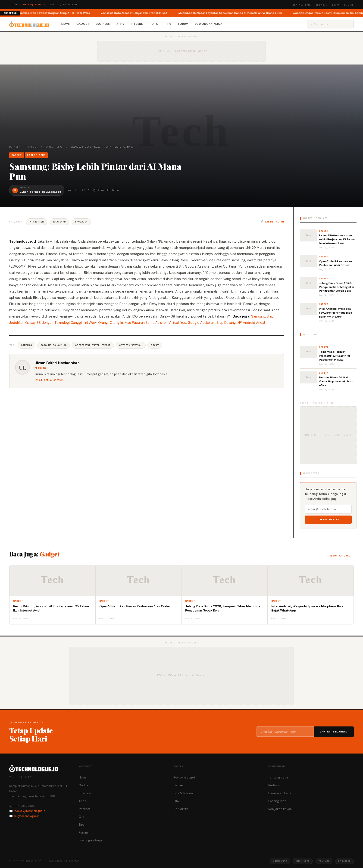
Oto (155, 24)
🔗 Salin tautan (272, 222)
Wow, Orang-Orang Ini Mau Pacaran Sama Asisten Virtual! (134, 323)
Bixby (155, 345)
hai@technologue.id (27, 816)
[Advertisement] (181, 110)
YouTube (324, 861)
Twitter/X (303, 861)
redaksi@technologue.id (29, 811)
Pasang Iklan (277, 801)
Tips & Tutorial (183, 793)
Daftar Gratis (328, 520)
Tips (168, 24)
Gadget (83, 24)
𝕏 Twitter (36, 222)
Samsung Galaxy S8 (53, 345)
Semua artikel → (342, 556)
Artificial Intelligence (93, 345)
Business (103, 24)
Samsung (26, 345)
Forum (183, 24)
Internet (138, 24)
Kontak (349, 5)
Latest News (54, 147)
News (66, 24)
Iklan (336, 5)
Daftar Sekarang (334, 732)
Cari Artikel (181, 809)
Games (178, 785)
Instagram (280, 861)
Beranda (15, 147)
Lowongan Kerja (209, 24)
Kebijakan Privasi (280, 809)
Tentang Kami (302, 5)
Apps (120, 24)
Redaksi (322, 5)
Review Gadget (184, 777)
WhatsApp (59, 222)
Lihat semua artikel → (51, 380)
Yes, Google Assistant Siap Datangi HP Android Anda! (223, 323)
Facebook (81, 222)
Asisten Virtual (131, 345)
